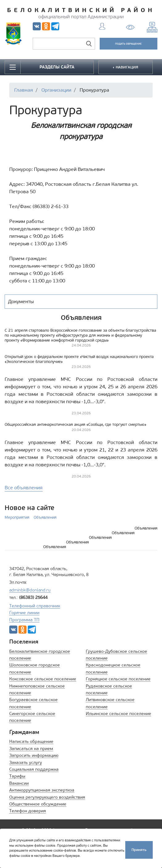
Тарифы (17, 776)
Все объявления (24, 488)
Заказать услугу (26, 763)
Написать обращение (31, 742)
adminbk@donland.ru (30, 590)
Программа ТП (24, 620)
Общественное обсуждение (38, 804)
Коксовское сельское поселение (43, 679)
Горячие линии (24, 613)
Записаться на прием (31, 749)
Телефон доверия (28, 811)
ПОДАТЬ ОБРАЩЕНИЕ (128, 44)
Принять (139, 850)
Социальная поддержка (34, 769)
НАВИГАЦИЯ (127, 67)
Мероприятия (17, 517)
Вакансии (19, 783)
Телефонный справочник (35, 606)
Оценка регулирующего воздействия (47, 797)
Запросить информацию (34, 755)
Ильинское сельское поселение (118, 714)
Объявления (45, 517)
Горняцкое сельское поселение (118, 679)
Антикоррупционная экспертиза (42, 790)
